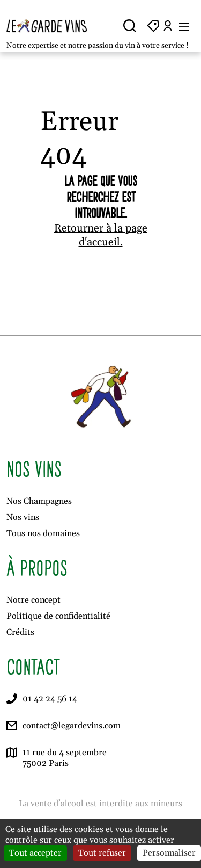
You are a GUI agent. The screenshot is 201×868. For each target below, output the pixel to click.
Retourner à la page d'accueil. (101, 235)
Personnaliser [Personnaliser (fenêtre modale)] (169, 853)
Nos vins (23, 517)
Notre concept (33, 600)
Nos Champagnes (39, 501)
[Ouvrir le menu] (184, 26)
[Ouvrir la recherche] (130, 26)
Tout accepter (35, 853)
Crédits (20, 632)
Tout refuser (102, 853)
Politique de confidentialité (58, 616)
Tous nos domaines (43, 533)
